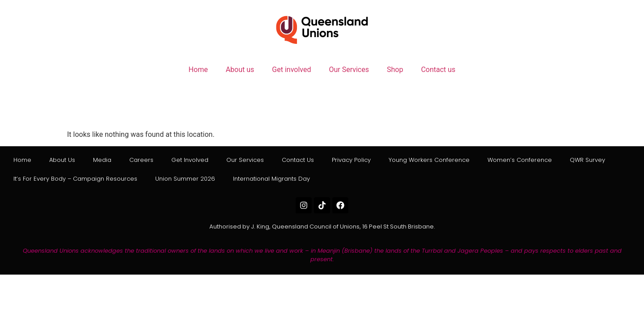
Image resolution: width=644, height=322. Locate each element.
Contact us (438, 70)
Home (198, 70)
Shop (395, 70)
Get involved (291, 70)
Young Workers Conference (429, 160)
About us (240, 70)
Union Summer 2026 (185, 179)
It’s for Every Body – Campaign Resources (75, 179)
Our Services (349, 70)
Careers (141, 160)
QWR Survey (587, 160)
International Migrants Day (271, 179)
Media (102, 160)
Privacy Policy (351, 160)
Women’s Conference (520, 160)
